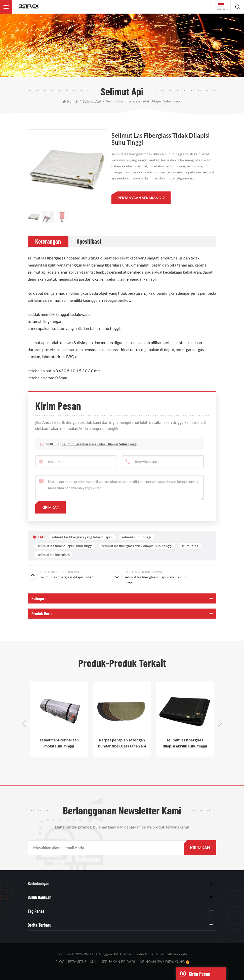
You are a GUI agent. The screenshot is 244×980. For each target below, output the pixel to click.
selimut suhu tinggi (136, 537)
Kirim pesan (193, 974)
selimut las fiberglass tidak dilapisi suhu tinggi (99, 454)
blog (60, 962)
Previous (24, 723)
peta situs (77, 962)
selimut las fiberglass (54, 555)
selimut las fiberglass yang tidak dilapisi (82, 537)
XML (93, 962)
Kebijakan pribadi (118, 962)
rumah (70, 101)
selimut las (190, 546)
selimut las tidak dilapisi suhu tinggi (65, 546)
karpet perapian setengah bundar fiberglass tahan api (122, 743)
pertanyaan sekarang (140, 198)
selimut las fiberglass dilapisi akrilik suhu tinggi (185, 743)
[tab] (48, 241)
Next (220, 723)
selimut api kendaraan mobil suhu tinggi (59, 743)
